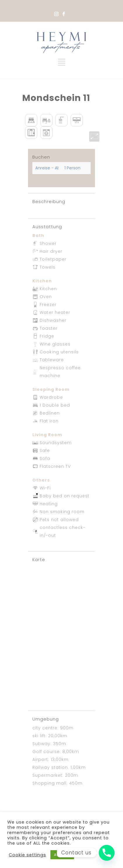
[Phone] (107, 853)
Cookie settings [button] (27, 855)
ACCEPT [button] (62, 855)
